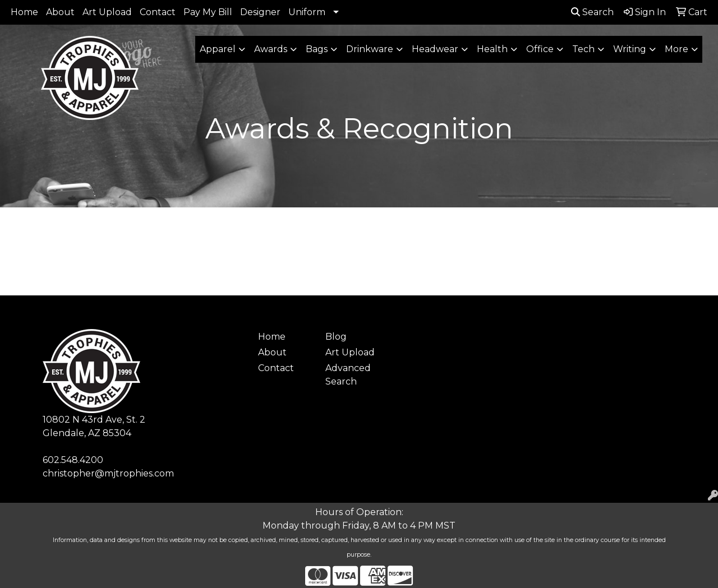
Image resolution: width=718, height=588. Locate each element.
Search (592, 12)
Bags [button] (317, 49)
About (60, 12)
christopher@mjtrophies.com (108, 473)
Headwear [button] (435, 49)
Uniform (307, 12)
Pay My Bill (208, 12)
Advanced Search (348, 375)
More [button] (676, 49)
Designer (260, 12)
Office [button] (540, 49)
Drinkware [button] (370, 49)
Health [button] (492, 49)
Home (24, 12)
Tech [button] (583, 49)
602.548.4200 (73, 460)
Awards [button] (271, 49)
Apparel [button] (218, 49)
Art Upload (107, 12)
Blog (336, 337)
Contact (158, 12)
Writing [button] (630, 49)
